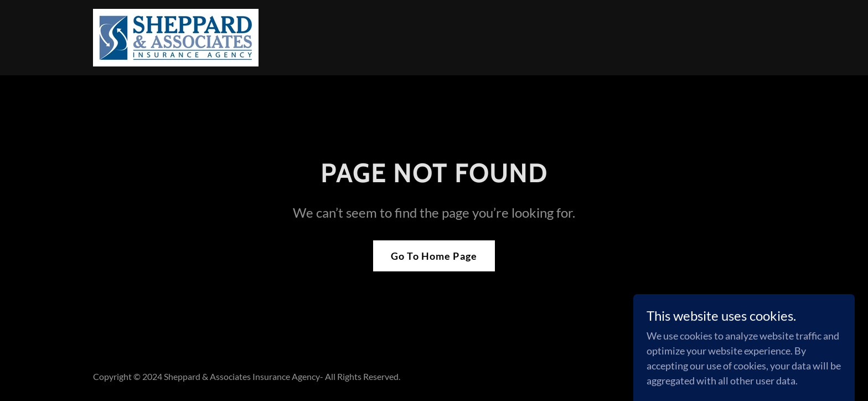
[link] (176, 37)
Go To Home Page (434, 256)
